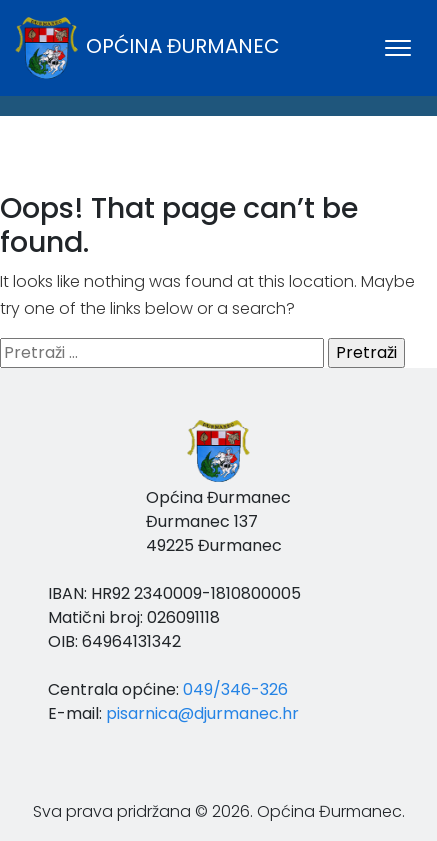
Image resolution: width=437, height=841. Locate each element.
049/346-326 (235, 689)
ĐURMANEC (218, 171)
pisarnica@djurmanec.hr (202, 713)
